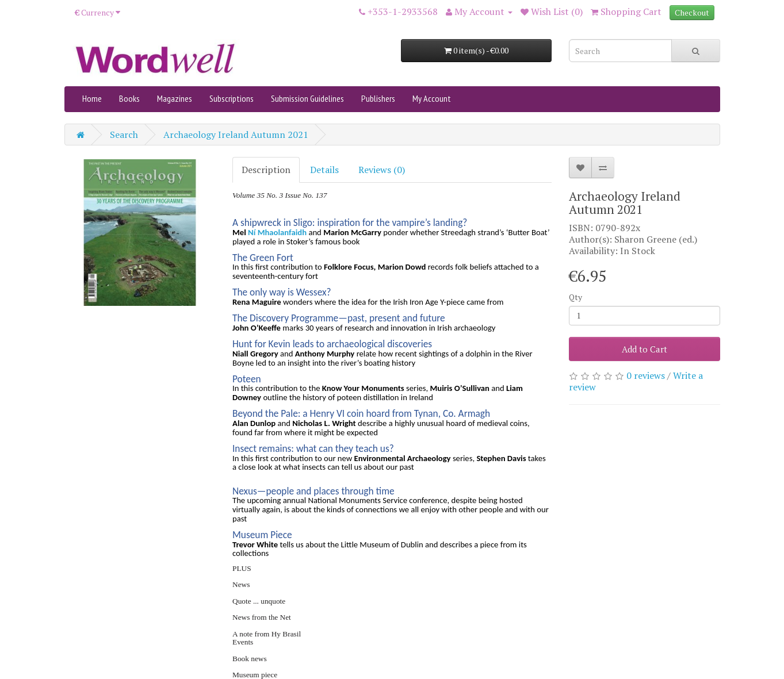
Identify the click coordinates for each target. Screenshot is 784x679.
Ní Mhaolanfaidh (277, 232)
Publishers (378, 98)
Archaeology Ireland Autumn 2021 (236, 135)
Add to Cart (645, 349)
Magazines (175, 98)
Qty (575, 297)
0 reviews (646, 375)
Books (129, 98)
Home (92, 98)
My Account (432, 98)
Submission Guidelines (307, 98)
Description (266, 170)
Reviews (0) (382, 170)
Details (324, 170)
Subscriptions (232, 98)
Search (124, 135)
